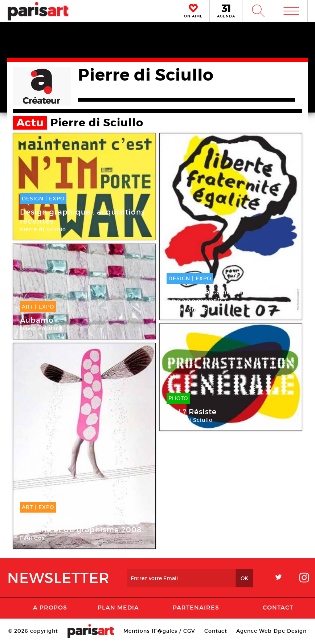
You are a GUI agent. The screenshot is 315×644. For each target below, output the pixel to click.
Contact (278, 607)
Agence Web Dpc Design (271, 631)
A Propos (50, 607)
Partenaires (196, 607)
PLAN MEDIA (118, 607)
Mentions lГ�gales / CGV (159, 631)
